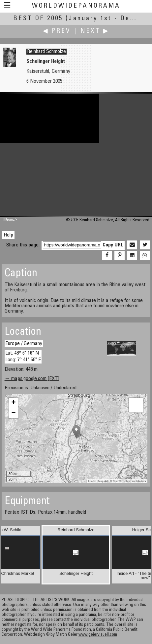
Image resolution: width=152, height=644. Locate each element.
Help (8, 235)
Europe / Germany (24, 344)
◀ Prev (57, 31)
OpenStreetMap (122, 481)
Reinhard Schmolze (46, 52)
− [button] (14, 413)
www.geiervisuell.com (98, 635)
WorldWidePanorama (76, 6)
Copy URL (113, 245)
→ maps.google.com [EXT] (32, 379)
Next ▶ (95, 31)
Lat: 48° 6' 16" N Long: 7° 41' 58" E (23, 356)
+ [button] (14, 403)
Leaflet (92, 481)
